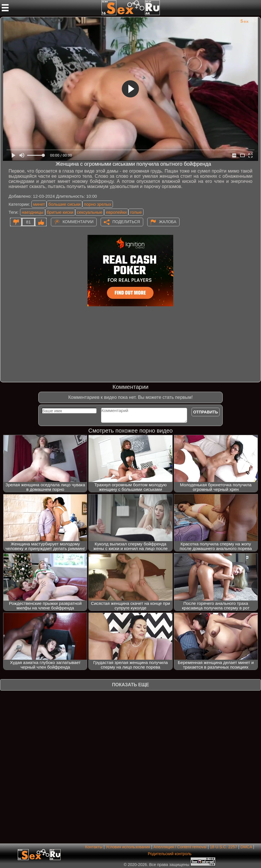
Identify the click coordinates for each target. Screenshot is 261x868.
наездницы (33, 212)
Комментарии (78, 221)
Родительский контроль (170, 854)
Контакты (94, 847)
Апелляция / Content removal (180, 847)
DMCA (246, 847)
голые (136, 212)
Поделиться (126, 221)
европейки (116, 212)
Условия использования (128, 847)
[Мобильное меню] (5, 8)
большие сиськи (64, 204)
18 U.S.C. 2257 (224, 847)
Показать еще (130, 685)
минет (39, 204)
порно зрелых (98, 204)
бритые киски (60, 212)
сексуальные (90, 212)
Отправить (206, 412)
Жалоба (168, 221)
